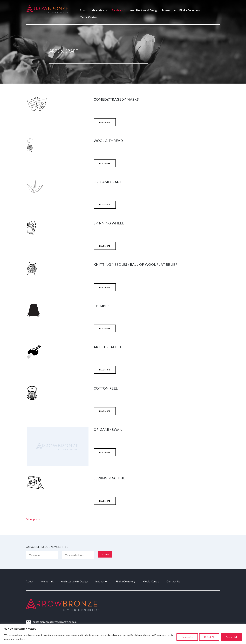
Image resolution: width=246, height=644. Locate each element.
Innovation (169, 10)
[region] (123, 634)
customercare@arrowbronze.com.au (55, 622)
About (84, 10)
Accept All (231, 637)
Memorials (100, 10)
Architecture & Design (144, 10)
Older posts (33, 519)
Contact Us (173, 581)
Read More (105, 122)
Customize (187, 637)
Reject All (209, 637)
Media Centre (88, 17)
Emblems (119, 10)
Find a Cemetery (190, 10)
